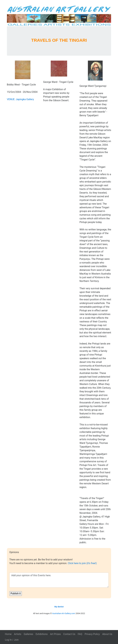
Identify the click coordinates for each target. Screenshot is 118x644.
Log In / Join (12, 640)
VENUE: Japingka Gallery (20, 99)
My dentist (59, 607)
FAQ (80, 634)
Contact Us (69, 634)
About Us (107, 634)
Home (8, 634)
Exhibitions (42, 634)
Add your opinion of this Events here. (59, 580)
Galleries (28, 634)
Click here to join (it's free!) (82, 563)
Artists (18, 634)
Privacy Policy (92, 634)
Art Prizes (55, 634)
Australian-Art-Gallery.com (64, 613)
